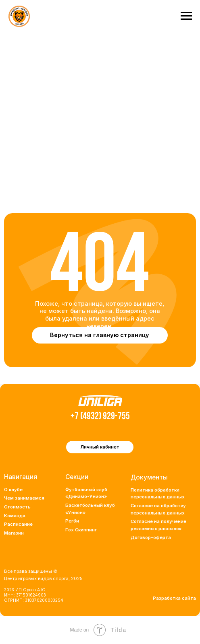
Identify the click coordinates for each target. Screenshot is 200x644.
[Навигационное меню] (186, 16)
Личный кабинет (100, 447)
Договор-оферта (151, 537)
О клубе (13, 490)
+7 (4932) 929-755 (100, 417)
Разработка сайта (174, 598)
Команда (15, 516)
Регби (72, 521)
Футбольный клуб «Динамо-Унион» (86, 493)
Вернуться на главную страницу (100, 335)
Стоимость (17, 507)
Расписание (18, 524)
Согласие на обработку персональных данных (158, 509)
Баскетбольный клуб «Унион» (90, 509)
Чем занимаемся (24, 498)
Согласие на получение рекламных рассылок (158, 525)
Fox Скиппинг (81, 530)
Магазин (14, 533)
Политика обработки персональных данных (158, 494)
